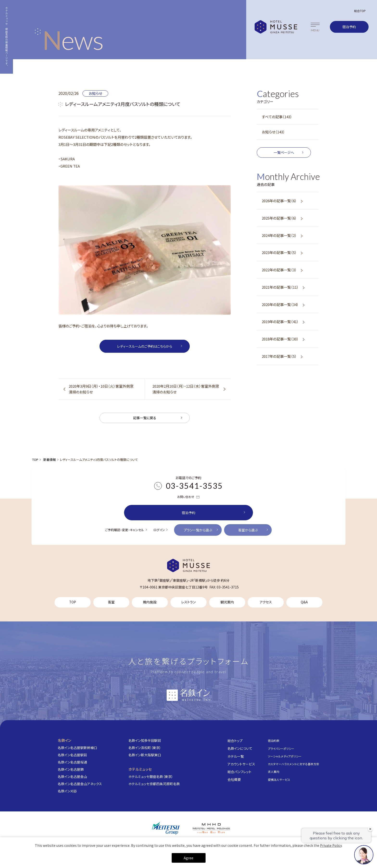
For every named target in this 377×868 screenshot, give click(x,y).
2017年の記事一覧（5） (279, 356)
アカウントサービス (241, 764)
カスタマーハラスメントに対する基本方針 (294, 764)
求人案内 (274, 772)
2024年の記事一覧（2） (279, 235)
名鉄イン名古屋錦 (71, 769)
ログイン (159, 530)
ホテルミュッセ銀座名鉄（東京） (151, 777)
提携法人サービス (279, 780)
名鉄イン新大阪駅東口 (145, 755)
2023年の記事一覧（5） (279, 252)
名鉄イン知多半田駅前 (145, 740)
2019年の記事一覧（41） (280, 322)
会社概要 (234, 779)
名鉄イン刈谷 (67, 791)
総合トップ (235, 741)
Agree (188, 858)
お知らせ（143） (273, 132)
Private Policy (331, 845)
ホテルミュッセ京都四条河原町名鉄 (154, 784)
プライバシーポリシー (281, 748)
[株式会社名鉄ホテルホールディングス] (211, 828)
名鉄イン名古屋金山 (72, 777)
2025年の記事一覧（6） (279, 218)
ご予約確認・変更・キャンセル (125, 530)
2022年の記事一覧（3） (279, 270)
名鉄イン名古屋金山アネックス (80, 784)
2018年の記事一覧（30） (280, 339)
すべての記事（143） (277, 117)
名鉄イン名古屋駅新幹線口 (77, 748)
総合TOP (360, 11)
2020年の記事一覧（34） (280, 304)
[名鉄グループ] (166, 828)
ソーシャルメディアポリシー (285, 756)
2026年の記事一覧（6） (279, 201)
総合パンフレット (239, 772)
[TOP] (188, 565)
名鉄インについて (240, 748)
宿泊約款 (274, 741)
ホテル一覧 (236, 756)
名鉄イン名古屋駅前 (72, 755)
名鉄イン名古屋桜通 (72, 762)
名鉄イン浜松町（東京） (145, 748)
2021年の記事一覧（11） (280, 287)
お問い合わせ (189, 497)
